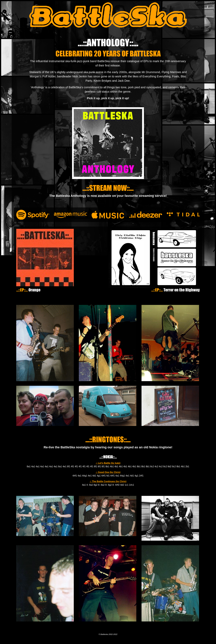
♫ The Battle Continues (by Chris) (108, 481)
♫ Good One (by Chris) (108, 472)
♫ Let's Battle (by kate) (108, 463)
